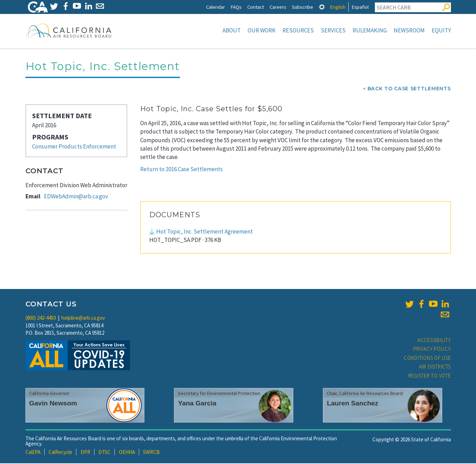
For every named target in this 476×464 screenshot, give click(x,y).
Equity (441, 30)
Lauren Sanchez (352, 404)
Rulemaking (370, 30)
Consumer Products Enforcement (74, 147)
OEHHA (127, 453)
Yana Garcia (197, 404)
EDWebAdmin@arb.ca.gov (76, 197)
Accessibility (434, 341)
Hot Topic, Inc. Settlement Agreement (205, 232)
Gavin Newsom (53, 404)
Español (360, 7)
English (338, 7)
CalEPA (33, 453)
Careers (278, 7)
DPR (85, 453)
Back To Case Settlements (409, 89)
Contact (256, 7)
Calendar (216, 7)
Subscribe (303, 7)
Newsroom (409, 30)
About (232, 30)
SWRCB (151, 453)
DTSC (104, 453)
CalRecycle (60, 453)
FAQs (236, 7)
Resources (298, 30)
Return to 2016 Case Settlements (182, 170)
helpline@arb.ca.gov (83, 318)
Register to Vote (430, 376)
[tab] (322, 7)
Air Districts (435, 367)
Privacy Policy (432, 349)
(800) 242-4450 (41, 318)
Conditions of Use (427, 359)
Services (333, 30)
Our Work (262, 30)
